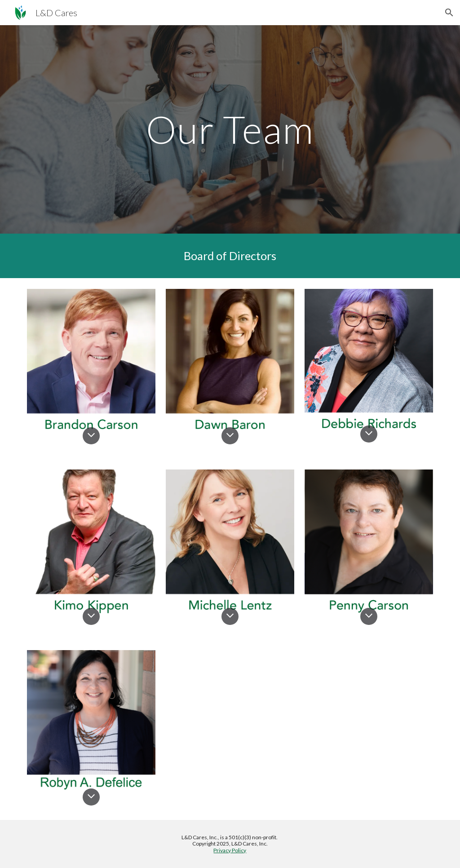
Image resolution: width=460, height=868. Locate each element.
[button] (449, 13)
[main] (230, 129)
